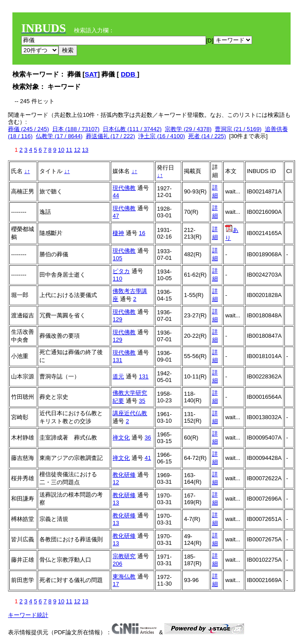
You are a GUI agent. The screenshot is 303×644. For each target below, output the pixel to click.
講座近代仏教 (130, 413)
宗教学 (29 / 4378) (188, 129)
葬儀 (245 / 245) (29, 129)
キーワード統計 (28, 615)
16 (142, 233)
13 (85, 150)
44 (116, 195)
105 (117, 258)
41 (148, 458)
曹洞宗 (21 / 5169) (238, 129)
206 (117, 564)
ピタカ (121, 271)
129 (117, 319)
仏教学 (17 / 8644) (59, 136)
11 (69, 150)
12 (77, 150)
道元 (118, 376)
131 (117, 360)
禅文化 (121, 438)
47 (116, 216)
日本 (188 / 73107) (76, 129)
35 (142, 401)
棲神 (118, 233)
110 (117, 279)
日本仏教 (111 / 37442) (132, 129)
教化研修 (124, 475)
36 (148, 438)
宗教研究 (124, 556)
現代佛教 (124, 188)
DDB (129, 74)
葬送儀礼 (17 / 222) (111, 136)
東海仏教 (124, 577)
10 (61, 150)
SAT (91, 74)
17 (116, 584)
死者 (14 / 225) (207, 136)
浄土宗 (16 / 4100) (162, 136)
